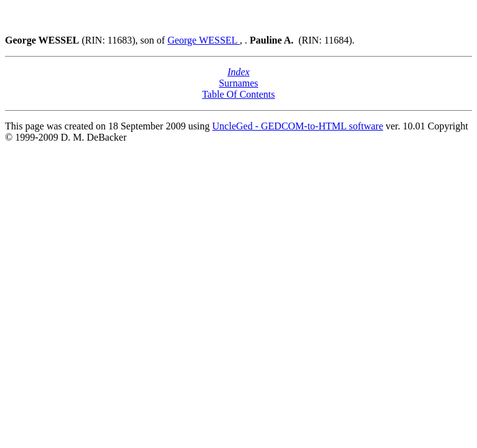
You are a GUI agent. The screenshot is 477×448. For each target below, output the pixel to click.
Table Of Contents (238, 94)
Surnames (238, 83)
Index (238, 72)
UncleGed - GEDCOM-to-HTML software (298, 126)
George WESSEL (204, 40)
